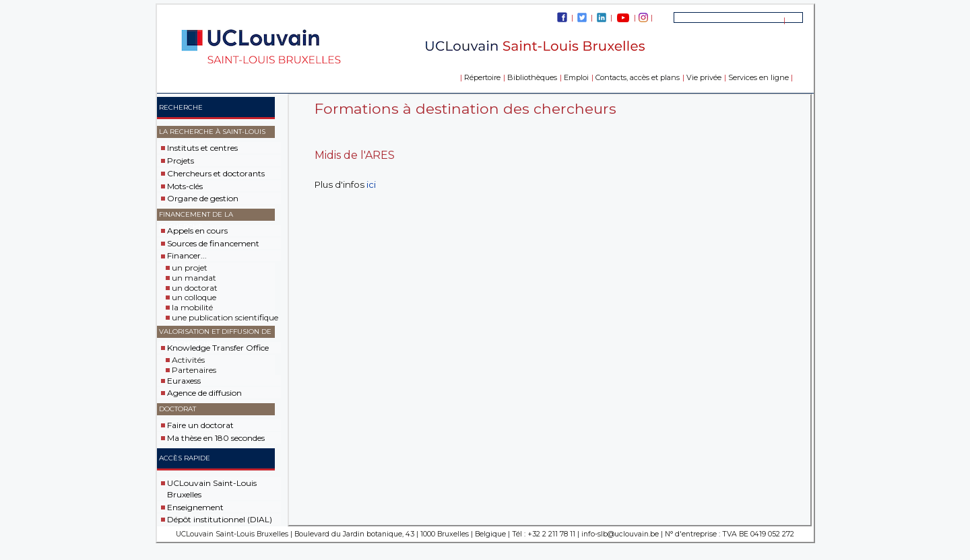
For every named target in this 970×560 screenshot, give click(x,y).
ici (371, 184)
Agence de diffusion (204, 393)
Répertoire (482, 77)
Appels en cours (197, 231)
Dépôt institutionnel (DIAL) (220, 519)
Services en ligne (758, 77)
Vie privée (704, 77)
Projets (181, 161)
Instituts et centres (202, 148)
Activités (188, 360)
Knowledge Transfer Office (218, 348)
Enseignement (195, 506)
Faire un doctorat (200, 425)
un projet (190, 268)
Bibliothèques (532, 77)
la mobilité (192, 307)
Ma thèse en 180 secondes (216, 438)
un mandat (194, 278)
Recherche (181, 107)
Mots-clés (185, 185)
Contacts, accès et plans (638, 77)
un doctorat (195, 287)
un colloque (194, 297)
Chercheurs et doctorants (216, 173)
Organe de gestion (203, 198)
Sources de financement (213, 243)
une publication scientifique (225, 317)
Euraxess (184, 380)
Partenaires (194, 370)
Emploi (576, 77)
